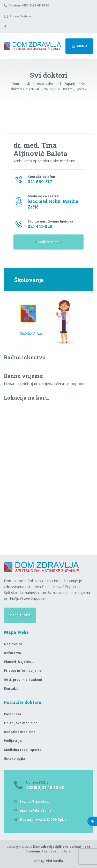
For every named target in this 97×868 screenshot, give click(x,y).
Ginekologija (14, 759)
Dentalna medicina (20, 732)
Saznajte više (20, 615)
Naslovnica (13, 644)
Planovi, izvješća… (19, 662)
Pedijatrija (13, 741)
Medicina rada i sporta (23, 750)
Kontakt (11, 688)
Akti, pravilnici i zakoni (23, 680)
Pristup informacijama (23, 671)
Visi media (55, 861)
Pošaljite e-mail (48, 242)
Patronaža (13, 714)
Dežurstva (12, 653)
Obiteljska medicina (21, 723)
